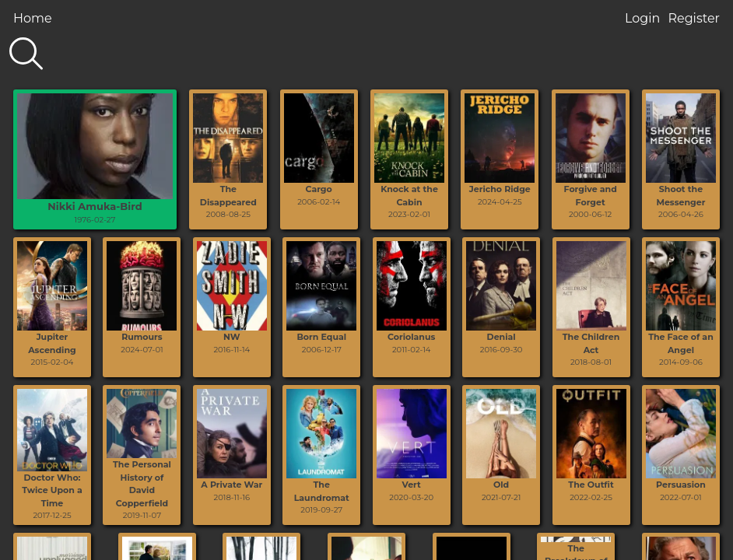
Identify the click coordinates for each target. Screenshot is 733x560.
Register (694, 18)
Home (33, 18)
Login (642, 18)
